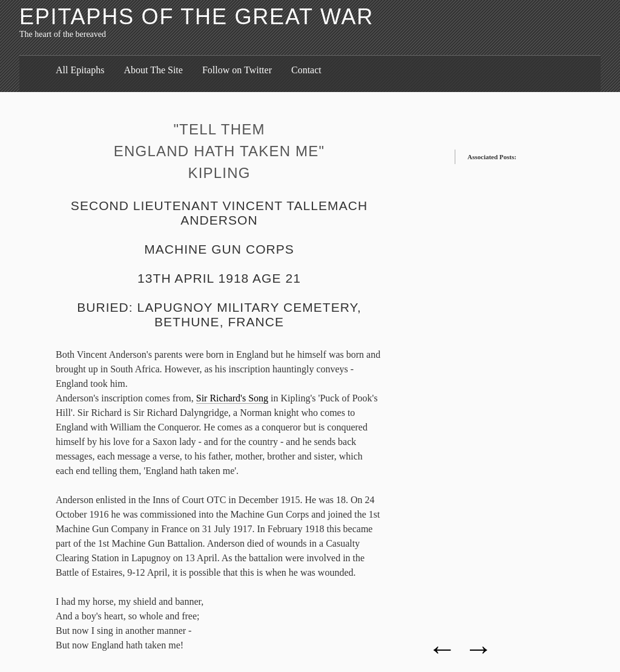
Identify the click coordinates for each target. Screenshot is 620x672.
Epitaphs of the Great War (196, 17)
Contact (306, 70)
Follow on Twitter (237, 70)
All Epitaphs (80, 70)
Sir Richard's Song (232, 398)
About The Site (153, 70)
